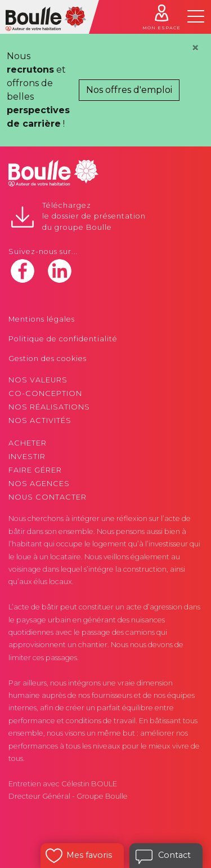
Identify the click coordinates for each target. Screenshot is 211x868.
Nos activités (40, 420)
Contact (174, 855)
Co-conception (45, 393)
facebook (23, 271)
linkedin (60, 271)
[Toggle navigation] (196, 16)
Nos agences (39, 484)
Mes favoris (89, 855)
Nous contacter (48, 497)
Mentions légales (42, 319)
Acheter (28, 443)
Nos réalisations (49, 407)
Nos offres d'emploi (129, 90)
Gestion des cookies (48, 359)
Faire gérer (35, 470)
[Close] (195, 48)
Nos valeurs (38, 380)
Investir (27, 457)
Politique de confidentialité (63, 339)
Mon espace (161, 28)
